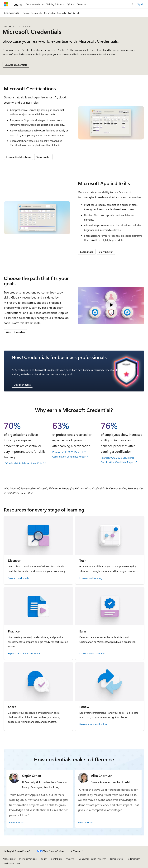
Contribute (56, 859)
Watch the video (15, 332)
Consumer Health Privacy (91, 859)
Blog (43, 859)
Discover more (22, 385)
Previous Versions (28, 859)
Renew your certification (93, 724)
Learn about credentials (93, 653)
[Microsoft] (6, 4)
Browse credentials (16, 65)
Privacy (69, 859)
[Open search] (133, 4)
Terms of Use (116, 859)
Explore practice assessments (24, 653)
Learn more (87, 252)
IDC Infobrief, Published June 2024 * (24, 463)
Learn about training (91, 578)
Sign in (141, 4)
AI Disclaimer (9, 859)
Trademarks (132, 859)
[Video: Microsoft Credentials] (111, 305)
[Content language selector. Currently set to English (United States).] (17, 851)
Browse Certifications (18, 157)
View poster (43, 157)
